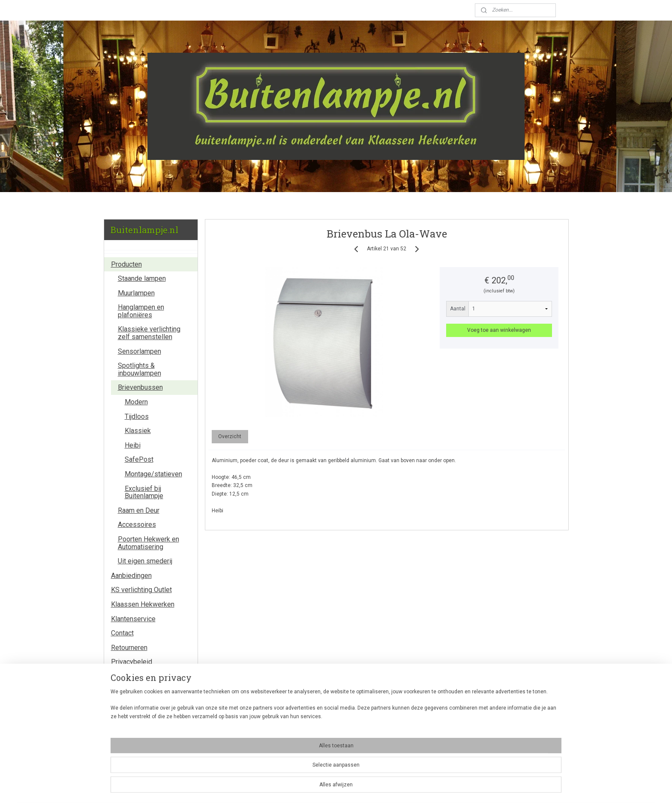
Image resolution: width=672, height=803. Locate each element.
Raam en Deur (139, 510)
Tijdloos (137, 417)
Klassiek (138, 431)
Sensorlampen (139, 351)
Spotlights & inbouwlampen (139, 369)
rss (324, 787)
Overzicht (230, 436)
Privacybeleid (132, 662)
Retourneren (129, 648)
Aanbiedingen (131, 576)
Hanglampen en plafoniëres (141, 311)
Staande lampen (142, 278)
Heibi (133, 445)
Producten (126, 264)
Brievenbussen (140, 387)
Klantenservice (133, 619)
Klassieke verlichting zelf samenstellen (149, 333)
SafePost (139, 459)
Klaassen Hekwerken (143, 604)
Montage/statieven (153, 474)
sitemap (308, 787)
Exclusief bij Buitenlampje (144, 492)
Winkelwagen (133, 752)
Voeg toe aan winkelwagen (499, 330)
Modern (136, 402)
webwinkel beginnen (355, 787)
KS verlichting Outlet (141, 590)
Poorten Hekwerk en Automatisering (148, 543)
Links (119, 676)
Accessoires (137, 525)
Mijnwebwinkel (428, 787)
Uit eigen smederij (145, 561)
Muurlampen (136, 293)
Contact (122, 633)
